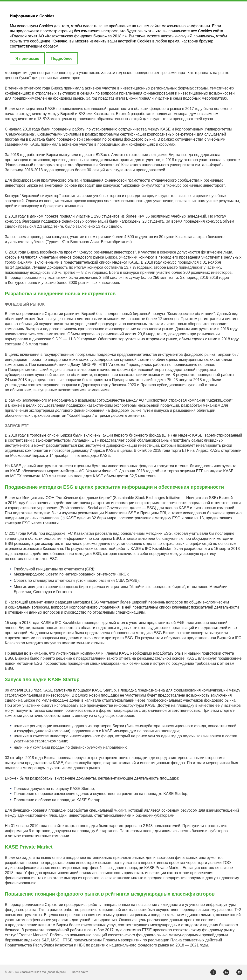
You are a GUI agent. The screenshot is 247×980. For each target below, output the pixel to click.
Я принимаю (27, 58)
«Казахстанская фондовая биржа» (43, 972)
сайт (122, 810)
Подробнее (62, 58)
